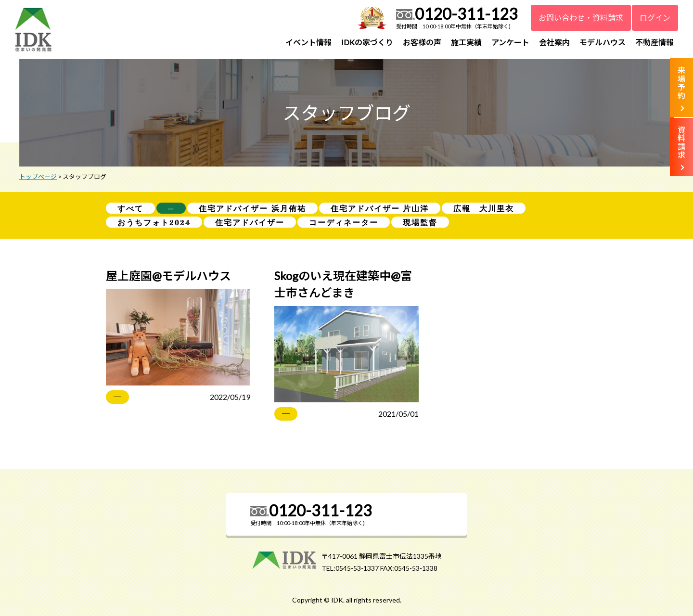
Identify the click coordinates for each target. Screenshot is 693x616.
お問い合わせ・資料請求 (581, 18)
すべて (130, 209)
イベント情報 (308, 42)
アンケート (510, 42)
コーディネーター (344, 223)
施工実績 (466, 42)
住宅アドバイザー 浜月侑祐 (252, 209)
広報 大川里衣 (484, 209)
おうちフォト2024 (154, 223)
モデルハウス (603, 42)
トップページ (38, 177)
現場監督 (420, 223)
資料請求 (681, 142)
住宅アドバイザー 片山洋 (380, 209)
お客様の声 (422, 42)
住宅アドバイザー (250, 223)
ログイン (655, 18)
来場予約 (681, 83)
